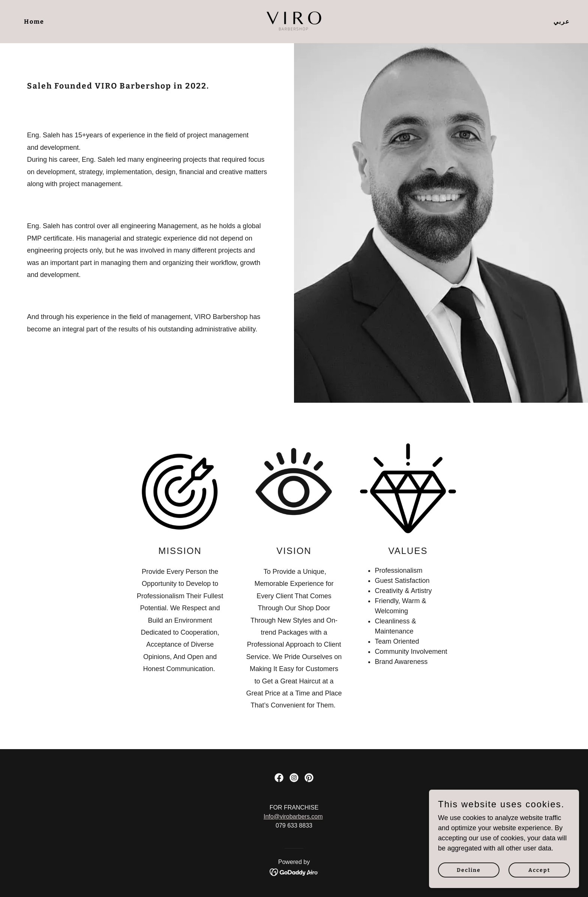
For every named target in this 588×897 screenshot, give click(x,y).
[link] (294, 21)
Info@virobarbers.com (293, 816)
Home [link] (34, 22)
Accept (539, 870)
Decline (469, 870)
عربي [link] (562, 22)
